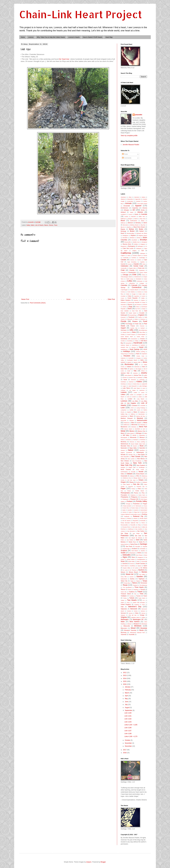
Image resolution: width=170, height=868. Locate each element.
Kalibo (145, 375)
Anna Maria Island (142, 204)
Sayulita (145, 546)
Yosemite (123, 634)
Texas (125, 585)
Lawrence (142, 390)
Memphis (143, 425)
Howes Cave (140, 356)
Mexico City (141, 431)
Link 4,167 (128, 731)
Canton (139, 260)
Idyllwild (123, 362)
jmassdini (139, 115)
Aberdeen (123, 197)
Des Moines (138, 305)
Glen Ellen (142, 332)
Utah (122, 607)
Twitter (122, 600)
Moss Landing (141, 442)
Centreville (124, 268)
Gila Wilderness (143, 330)
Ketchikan (123, 382)
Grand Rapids (141, 334)
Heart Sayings (135, 349)
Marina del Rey (141, 416)
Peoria (136, 493)
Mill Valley (126, 435)
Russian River (126, 527)
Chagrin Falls (132, 268)
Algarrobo (138, 199)
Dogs (131, 307)
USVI (143, 604)
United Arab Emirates (139, 602)
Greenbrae (124, 339)
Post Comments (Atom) (38, 303)
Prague (145, 504)
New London (131, 459)
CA (146, 246)
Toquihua (136, 590)
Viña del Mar (133, 615)
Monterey (124, 442)
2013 (125, 675)
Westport (136, 624)
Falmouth (130, 319)
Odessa (132, 476)
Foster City (138, 324)
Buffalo (136, 244)
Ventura (143, 611)
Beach (123, 221)
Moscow (132, 442)
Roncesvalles (124, 525)
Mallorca (133, 414)
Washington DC (138, 619)
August (127, 708)
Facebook (131, 317)
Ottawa (131, 482)
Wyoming (124, 632)
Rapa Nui (137, 512)
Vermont (123, 613)
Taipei (132, 581)
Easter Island (132, 313)
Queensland (144, 510)
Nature (46, 225)
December (129, 746)
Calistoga (142, 253)
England (141, 315)
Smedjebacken (141, 559)
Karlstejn (140, 377)
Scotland (134, 549)
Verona (131, 613)
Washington (125, 619)
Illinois (145, 362)
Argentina (135, 208)
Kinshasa (123, 384)
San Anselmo (139, 529)
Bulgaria (143, 244)
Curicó (143, 296)
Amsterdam (130, 201)
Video (137, 613)
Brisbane (132, 238)
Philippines (134, 497)
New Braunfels (125, 457)
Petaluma (133, 495)
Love (123, 408)
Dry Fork (138, 309)
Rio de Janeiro (127, 521)
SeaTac (143, 551)
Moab (122, 440)
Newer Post (25, 299)
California (126, 253)
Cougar (134, 294)
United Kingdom (126, 604)
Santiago (143, 544)
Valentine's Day (135, 607)
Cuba (129, 296)
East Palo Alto (136, 311)
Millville (134, 435)
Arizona (145, 208)
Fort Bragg (129, 324)
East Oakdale (125, 311)
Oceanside (124, 476)
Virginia (124, 617)
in (140, 365)
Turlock (132, 598)
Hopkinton (144, 354)
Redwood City (138, 516)
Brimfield (125, 238)
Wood (133, 628)
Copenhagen (124, 290)
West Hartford (134, 622)
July (126, 705)
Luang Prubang (141, 408)
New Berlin (141, 454)
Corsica (123, 292)
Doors (130, 309)
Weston (129, 624)
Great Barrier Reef (127, 337)
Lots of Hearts (39, 225)
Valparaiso (124, 609)
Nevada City (132, 455)
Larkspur (123, 390)
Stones (51, 225)
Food (145, 321)
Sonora (132, 564)
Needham (142, 450)
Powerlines (136, 504)
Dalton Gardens (126, 300)
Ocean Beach (140, 474)
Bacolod (133, 216)
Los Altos (135, 401)
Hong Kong (124, 354)
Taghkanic (142, 579)
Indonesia (137, 367)
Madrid (129, 412)
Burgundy (123, 246)
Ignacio (129, 362)
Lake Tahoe (126, 388)
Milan (146, 433)
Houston (127, 356)
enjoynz (89, 862)
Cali (142, 251)
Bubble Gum (136, 242)
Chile (134, 275)
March (127, 693)
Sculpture (124, 551)
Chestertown (132, 272)
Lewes (132, 395)
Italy (135, 371)
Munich (135, 446)
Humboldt (131, 358)
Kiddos (139, 382)
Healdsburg (124, 349)
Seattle (123, 553)
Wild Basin (144, 624)
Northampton (124, 472)
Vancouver (134, 609)
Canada (123, 260)
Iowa (143, 367)
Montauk (136, 440)
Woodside (144, 628)
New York (137, 463)
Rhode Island (143, 518)
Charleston (142, 270)
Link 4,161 (128, 716)
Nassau (123, 450)
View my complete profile (129, 136)
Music (142, 446)
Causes (136, 264)
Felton (136, 319)
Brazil (122, 233)
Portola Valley (142, 501)
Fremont (142, 326)
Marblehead (124, 416)
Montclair (143, 440)
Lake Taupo (137, 388)
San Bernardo (131, 531)
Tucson (138, 596)
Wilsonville (127, 626)
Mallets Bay (124, 414)
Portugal (128, 504)
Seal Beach (135, 551)
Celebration (125, 266)
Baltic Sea (142, 216)
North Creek (140, 470)
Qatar (124, 510)
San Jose (138, 536)
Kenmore (133, 380)
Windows (138, 626)
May (126, 699)
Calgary (134, 251)
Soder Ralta (131, 561)
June (127, 702)
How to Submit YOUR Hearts (93, 37)
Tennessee (144, 583)
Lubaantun (124, 410)
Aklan (130, 197)
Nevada (123, 454)
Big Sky (143, 225)
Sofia (138, 561)
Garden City (134, 328)
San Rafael (130, 540)
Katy (146, 377)
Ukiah (122, 602)
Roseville (133, 525)
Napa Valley (133, 448)
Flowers (135, 321)
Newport (123, 467)
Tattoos (135, 583)
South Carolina (141, 564)
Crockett (123, 296)
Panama (131, 487)
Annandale (127, 206)
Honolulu (131, 354)
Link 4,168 (128, 734)
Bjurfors (129, 227)
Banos (136, 219)
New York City (126, 465)
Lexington (139, 395)
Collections (132, 283)
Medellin (139, 423)
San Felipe (136, 533)
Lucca (131, 410)
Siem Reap (139, 555)
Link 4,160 (128, 713)
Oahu (122, 474)
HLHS (145, 349)
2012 (125, 673)
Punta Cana (144, 508)
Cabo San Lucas (128, 248)
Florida (123, 321)
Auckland (123, 214)
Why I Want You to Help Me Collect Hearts (51, 37)
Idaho (33, 225)
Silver (133, 557)
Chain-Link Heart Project (81, 14)
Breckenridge (130, 233)
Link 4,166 (128, 728)
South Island (124, 566)
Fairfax (140, 317)
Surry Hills (124, 577)
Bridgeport (125, 235)
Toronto (143, 589)
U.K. (144, 600)
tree (135, 594)
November (129, 743)
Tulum (145, 596)
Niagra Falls (132, 467)
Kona (129, 384)
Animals (128, 203)
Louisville (143, 406)
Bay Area (143, 219)
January (128, 687)
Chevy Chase (143, 272)
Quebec (130, 510)
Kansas (125, 377)
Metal (123, 431)
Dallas (143, 298)
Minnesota (133, 437)
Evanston (123, 317)
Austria (126, 216)
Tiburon (123, 589)
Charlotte (123, 272)
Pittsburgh (125, 499)
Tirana (129, 590)
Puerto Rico (126, 508)
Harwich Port (124, 347)
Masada (132, 420)
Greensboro (134, 339)
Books (141, 229)
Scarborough (126, 549)
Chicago (125, 275)
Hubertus (123, 358)
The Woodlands (127, 587)
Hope (138, 354)
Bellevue (123, 223)
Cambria (134, 258)
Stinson (123, 572)
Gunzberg (130, 341)
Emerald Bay (133, 315)
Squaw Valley (127, 568)
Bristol (139, 238)
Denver (130, 304)
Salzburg (130, 529)
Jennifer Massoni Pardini (131, 145)
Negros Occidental (126, 452)
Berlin (145, 223)
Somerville (144, 561)
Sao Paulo (129, 546)
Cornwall (143, 290)
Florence (143, 319)
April (127, 696)
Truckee (132, 596)
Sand (138, 540)
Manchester (142, 414)
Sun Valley (142, 574)
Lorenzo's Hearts (74, 37)
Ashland (123, 212)
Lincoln (134, 397)
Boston (132, 231)
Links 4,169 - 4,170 (131, 736)
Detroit (124, 307)
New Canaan (136, 457)
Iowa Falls (124, 369)
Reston (136, 518)
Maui (133, 423)
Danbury (136, 300)
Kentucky (142, 380)
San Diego (124, 533)
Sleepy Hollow (131, 559)
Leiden (135, 392)
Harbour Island (125, 345)
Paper (123, 488)
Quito (130, 512)
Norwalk (133, 472)
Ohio (138, 476)
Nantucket (124, 448)
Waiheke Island (135, 617)
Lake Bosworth (133, 386)
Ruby (139, 525)
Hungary (138, 358)
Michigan (139, 433)
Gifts (131, 330)
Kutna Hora (136, 384)
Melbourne (126, 425)
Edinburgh (124, 315)
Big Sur (123, 227)
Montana (128, 440)
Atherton (140, 212)
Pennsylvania (125, 493)
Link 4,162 (128, 719)
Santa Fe (142, 542)
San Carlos (141, 531)
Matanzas (126, 423)
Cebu (144, 264)
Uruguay (137, 604)
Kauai (125, 380)
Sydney (132, 579)
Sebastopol (132, 553)
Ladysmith (144, 384)
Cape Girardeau (132, 262)
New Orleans (125, 461)
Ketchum (131, 382)
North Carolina (126, 469)
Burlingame (132, 246)
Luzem (138, 410)
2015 (125, 681)
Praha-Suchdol (127, 506)
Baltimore (123, 219)
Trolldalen (124, 596)
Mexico (132, 431)
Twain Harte (142, 598)
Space (139, 566)
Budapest (144, 242)
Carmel (123, 264)
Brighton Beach (143, 235)
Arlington (127, 210)
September (129, 710)
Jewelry (144, 373)
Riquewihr (135, 521)
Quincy (124, 512)
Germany (123, 330)
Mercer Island (128, 429)
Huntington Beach (132, 360)
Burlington (140, 246)
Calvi (129, 255)
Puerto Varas (135, 508)
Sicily (146, 553)
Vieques (123, 615)
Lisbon (140, 397)
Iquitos (131, 369)
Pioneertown (144, 497)
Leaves (124, 392)
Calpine (123, 255)
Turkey (125, 598)
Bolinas (131, 229)
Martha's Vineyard (127, 418)
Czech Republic (133, 298)
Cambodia (126, 258)
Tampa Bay (127, 583)
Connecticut (137, 287)
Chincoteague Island (126, 277)
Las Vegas (132, 390)
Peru (143, 493)
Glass (134, 332)
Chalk (123, 270)
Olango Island (137, 478)
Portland (130, 501)
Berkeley (138, 223)
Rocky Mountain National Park (130, 523)
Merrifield (137, 429)
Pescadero (124, 495)
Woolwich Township (130, 630)
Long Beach (141, 399)
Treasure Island (126, 594)
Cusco (122, 298)
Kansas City (132, 377)
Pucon (145, 506)
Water (123, 622)
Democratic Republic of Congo (137, 302)
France (133, 326)
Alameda (137, 197)
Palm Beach (126, 484)
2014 (125, 678)
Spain (145, 566)
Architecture (124, 208)
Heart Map (109, 37)
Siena (145, 555)
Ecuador (142, 313)
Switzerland (124, 579)
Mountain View (125, 446)
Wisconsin (124, 628)
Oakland (129, 474)
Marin (132, 416)
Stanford (141, 570)
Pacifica (138, 482)
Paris (139, 489)
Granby (123, 334)
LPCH (132, 408)
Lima (128, 397)
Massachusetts (142, 420)
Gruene (142, 339)
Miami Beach (130, 433)
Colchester (139, 281)
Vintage (142, 615)
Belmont (130, 223)
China (143, 275)
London (130, 399)
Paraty (133, 489)
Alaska (143, 197)
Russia (145, 525)
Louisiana (135, 405)
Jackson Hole (125, 373)
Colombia (124, 285)
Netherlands (140, 452)
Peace (129, 491)
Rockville (143, 521)
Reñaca (129, 518)
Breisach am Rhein (142, 233)
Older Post (111, 299)
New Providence (137, 461)
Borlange (123, 231)
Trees (56, 225)
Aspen (132, 212)
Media (145, 423)
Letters (123, 395)
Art (134, 210)
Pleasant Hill (134, 499)
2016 (125, 684)
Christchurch (138, 277)
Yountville (132, 634)
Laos (144, 388)
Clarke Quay (130, 279)
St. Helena (144, 568)
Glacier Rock (126, 332)
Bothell (141, 231)
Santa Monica (124, 544)
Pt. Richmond (137, 506)
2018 (125, 753)
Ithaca (143, 371)
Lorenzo (31, 37)
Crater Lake (142, 294)
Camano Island (137, 255)
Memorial (134, 425)
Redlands (127, 516)
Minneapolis (124, 437)
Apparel (138, 206)
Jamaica (135, 373)
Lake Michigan (143, 386)
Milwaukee (142, 435)
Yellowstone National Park (137, 633)
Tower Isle (123, 592)
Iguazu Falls (137, 362)
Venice (136, 611)
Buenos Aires (127, 244)
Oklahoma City (127, 478)
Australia (144, 214)
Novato (141, 472)
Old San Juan (131, 480)
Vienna (143, 613)
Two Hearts (132, 600)
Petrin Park (142, 495)
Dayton (143, 300)
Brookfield (134, 240)
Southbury (133, 566)
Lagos (124, 386)
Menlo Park (143, 427)
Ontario (141, 480)
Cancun (132, 260)
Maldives (143, 412)
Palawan (145, 482)
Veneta (129, 611)
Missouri (142, 437)
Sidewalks (127, 555)
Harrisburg (135, 345)
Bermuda (125, 225)
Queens (136, 510)
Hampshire (128, 343)
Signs (125, 557)
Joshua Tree (138, 375)
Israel (129, 371)
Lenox (143, 392)
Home (23, 37)
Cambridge (142, 258)
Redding (145, 514)
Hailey (28, 225)
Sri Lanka (135, 568)
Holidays (127, 351)
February (128, 690)
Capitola (142, 262)
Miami (123, 433)
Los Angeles (132, 403)
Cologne (142, 283)
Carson (130, 264)
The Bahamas (143, 585)
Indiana (129, 367)
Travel (140, 592)
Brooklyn (144, 240)
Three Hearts (139, 587)
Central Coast (138, 266)
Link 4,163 (128, 722)
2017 (125, 750)
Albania (123, 199)
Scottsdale (142, 549)
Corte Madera (131, 292)
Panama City (141, 487)
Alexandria (130, 199)
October (128, 740)
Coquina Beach (134, 290)
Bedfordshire (134, 221)
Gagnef (123, 328)
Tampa (145, 581)
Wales (143, 617)
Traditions (132, 592)
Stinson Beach (133, 572)
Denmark (123, 305)
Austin (136, 214)
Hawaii (141, 347)
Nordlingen (142, 467)
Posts (125, 154)
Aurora (130, 214)
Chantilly (132, 270)
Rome (143, 523)
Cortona (139, 292)
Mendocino (124, 427)
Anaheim (138, 201)
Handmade (138, 343)
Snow (123, 561)
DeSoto (145, 305)
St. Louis (125, 570)
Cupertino (136, 296)
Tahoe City (124, 581)
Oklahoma (144, 476)
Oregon (123, 482)
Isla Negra (138, 369)
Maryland (140, 418)
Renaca (123, 518)
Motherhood (124, 444)
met (144, 429)
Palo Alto (136, 484)
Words (141, 630)
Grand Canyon (131, 334)
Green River (141, 337)
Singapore (140, 557)
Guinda (123, 341)
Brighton (133, 235)
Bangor (130, 219)
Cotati (127, 294)
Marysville (123, 420)
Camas (145, 255)
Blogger (103, 862)
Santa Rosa (134, 544)
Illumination (129, 364)
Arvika (143, 210)
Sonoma (125, 564)
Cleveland (138, 279)
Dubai (144, 309)
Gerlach (143, 328)
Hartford (143, 345)
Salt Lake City (136, 527)
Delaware (123, 302)
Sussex (131, 577)
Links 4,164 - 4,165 (131, 725)
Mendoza (134, 427)
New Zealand (141, 465)
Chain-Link (141, 268)
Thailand (135, 585)
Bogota (123, 229)
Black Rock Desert (139, 227)
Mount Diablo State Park (138, 444)
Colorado (134, 285)
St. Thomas (133, 570)
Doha (137, 307)
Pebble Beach (140, 491)
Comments (127, 158)
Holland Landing (140, 352)
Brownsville (128, 242)
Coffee (130, 281)
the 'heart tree (64, 59)
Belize (143, 221)
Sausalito (138, 546)
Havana (134, 347)
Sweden (140, 576)
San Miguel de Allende (135, 538)
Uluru (128, 602)
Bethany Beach (134, 225)
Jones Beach (128, 375)
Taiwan (138, 581)
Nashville (142, 448)
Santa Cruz (132, 542)
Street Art (130, 574)
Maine (135, 412)
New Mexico (141, 459)
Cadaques (139, 248)
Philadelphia (124, 497)
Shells (139, 553)
